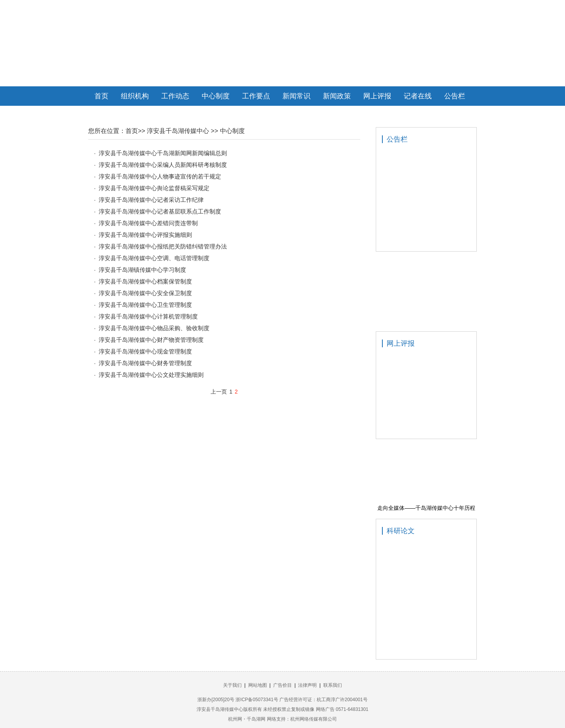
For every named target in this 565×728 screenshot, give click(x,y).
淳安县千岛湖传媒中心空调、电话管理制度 (154, 258)
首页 (101, 96)
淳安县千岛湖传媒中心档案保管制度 (145, 281)
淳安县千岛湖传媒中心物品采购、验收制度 (154, 328)
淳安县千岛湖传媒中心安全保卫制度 (145, 293)
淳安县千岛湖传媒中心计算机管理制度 (148, 316)
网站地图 (258, 685)
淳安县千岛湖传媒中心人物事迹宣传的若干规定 (160, 176)
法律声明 (307, 685)
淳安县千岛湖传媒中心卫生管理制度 (145, 305)
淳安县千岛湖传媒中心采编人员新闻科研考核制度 (163, 165)
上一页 (219, 392)
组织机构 (135, 96)
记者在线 (418, 96)
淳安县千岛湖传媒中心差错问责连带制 (148, 223)
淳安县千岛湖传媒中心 (178, 131)
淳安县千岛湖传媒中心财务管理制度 (145, 363)
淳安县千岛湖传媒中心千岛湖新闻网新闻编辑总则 (163, 153)
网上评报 (377, 96)
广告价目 (282, 685)
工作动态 (175, 96)
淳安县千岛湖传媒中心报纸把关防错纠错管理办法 (163, 246)
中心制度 (216, 96)
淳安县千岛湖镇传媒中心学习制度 (142, 270)
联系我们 (333, 685)
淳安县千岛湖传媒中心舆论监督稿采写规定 (154, 188)
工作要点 (256, 96)
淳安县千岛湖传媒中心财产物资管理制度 (151, 340)
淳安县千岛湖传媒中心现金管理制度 (145, 351)
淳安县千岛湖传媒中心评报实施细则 (145, 235)
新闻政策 (337, 96)
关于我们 (232, 685)
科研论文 (401, 531)
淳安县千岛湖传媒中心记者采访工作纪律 (151, 200)
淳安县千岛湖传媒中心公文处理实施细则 (151, 375)
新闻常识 (296, 96)
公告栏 (455, 96)
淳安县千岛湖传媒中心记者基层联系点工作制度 (160, 211)
